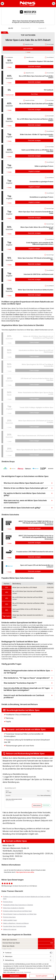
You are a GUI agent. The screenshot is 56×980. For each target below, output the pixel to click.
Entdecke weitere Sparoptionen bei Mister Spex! (17, 911)
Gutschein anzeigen (34, 66)
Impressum (27, 972)
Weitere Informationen (10, 929)
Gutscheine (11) (26, 28)
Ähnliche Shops (8, 902)
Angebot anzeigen (34, 171)
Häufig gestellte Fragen (10, 920)
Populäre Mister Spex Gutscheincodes (14, 926)
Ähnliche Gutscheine (9, 917)
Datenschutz (20, 972)
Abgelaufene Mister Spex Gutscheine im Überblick (18, 905)
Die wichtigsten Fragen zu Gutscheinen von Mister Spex (20, 914)
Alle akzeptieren (15, 976)
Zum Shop (34, 94)
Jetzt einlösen (28, 49)
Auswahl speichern (42, 976)
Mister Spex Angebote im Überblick (14, 908)
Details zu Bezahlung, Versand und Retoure (16, 923)
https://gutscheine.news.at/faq (25, 872)
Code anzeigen (34, 342)
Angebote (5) (42, 28)
